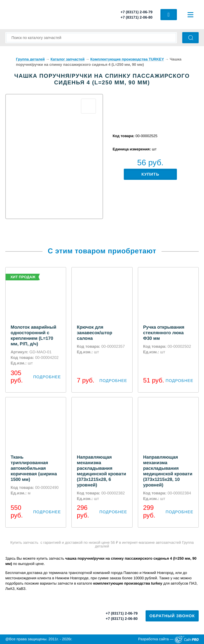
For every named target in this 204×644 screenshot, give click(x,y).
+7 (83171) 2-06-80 (137, 17)
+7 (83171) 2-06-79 (137, 12)
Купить (150, 174)
